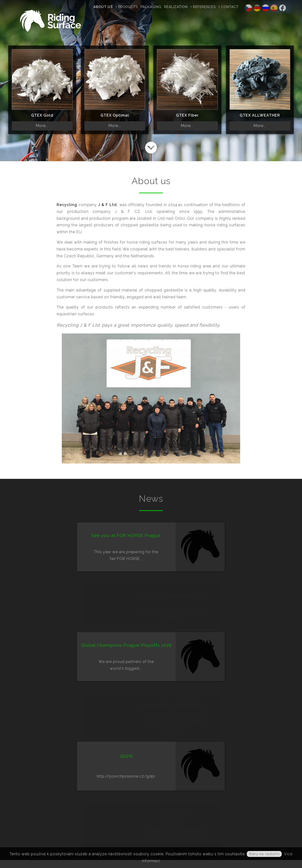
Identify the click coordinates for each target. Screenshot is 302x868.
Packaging (155, 7)
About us (107, 7)
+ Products (131, 7)
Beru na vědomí (264, 854)
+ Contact (233, 7)
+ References (207, 7)
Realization (180, 7)
